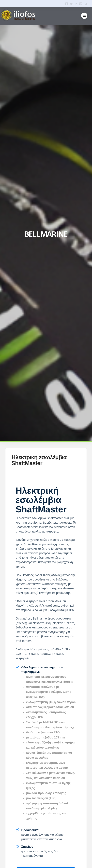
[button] (84, 16)
